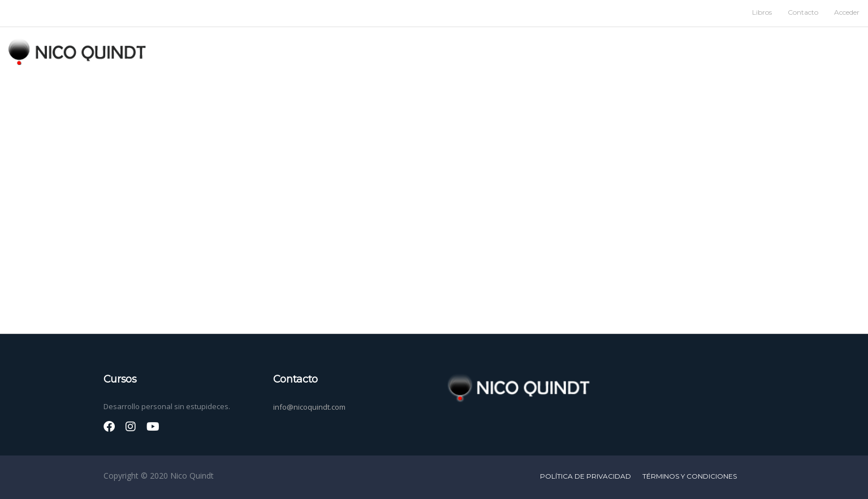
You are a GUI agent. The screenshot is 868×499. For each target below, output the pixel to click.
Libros (762, 12)
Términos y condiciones (690, 476)
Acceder (847, 12)
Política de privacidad (586, 476)
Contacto (803, 12)
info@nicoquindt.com (309, 407)
